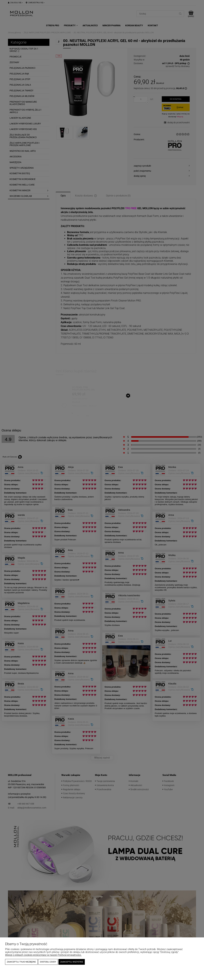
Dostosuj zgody (48, 962)
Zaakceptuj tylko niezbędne (21, 962)
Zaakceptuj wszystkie (72, 962)
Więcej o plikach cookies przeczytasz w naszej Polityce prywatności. (43, 955)
